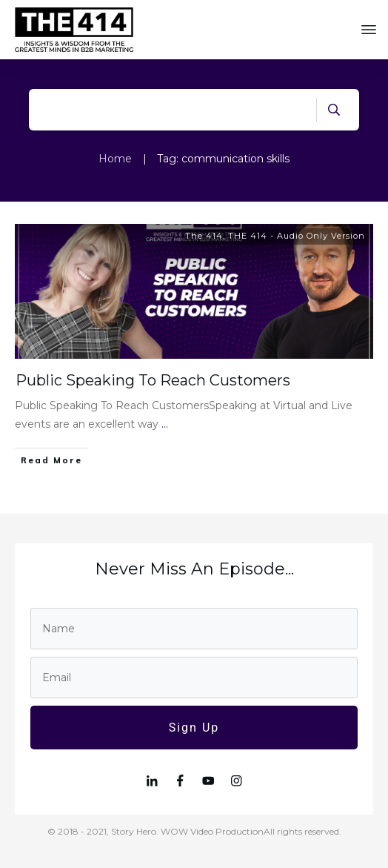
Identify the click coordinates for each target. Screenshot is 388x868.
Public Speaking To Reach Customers (153, 380)
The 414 (204, 236)
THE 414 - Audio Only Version (297, 236)
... (165, 424)
